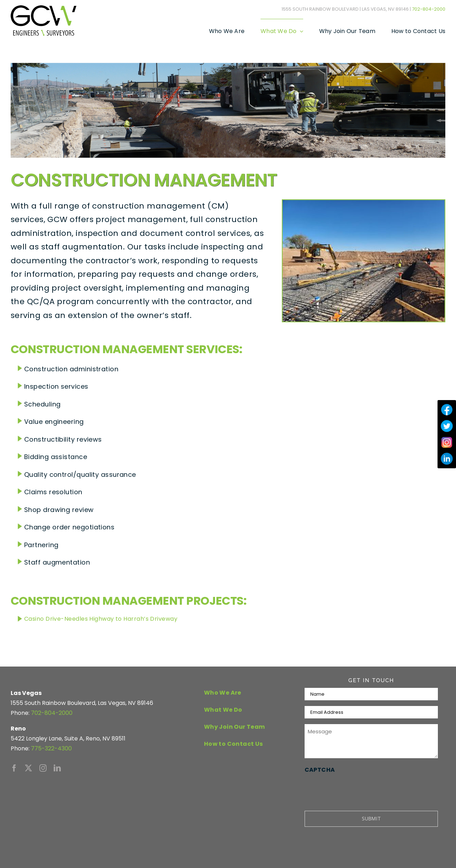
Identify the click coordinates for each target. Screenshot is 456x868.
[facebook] (14, 768)
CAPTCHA (320, 770)
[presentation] (359, 789)
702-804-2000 (429, 9)
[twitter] (28, 768)
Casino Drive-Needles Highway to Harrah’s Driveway (101, 619)
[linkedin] (57, 768)
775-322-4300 (51, 748)
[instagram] (43, 768)
